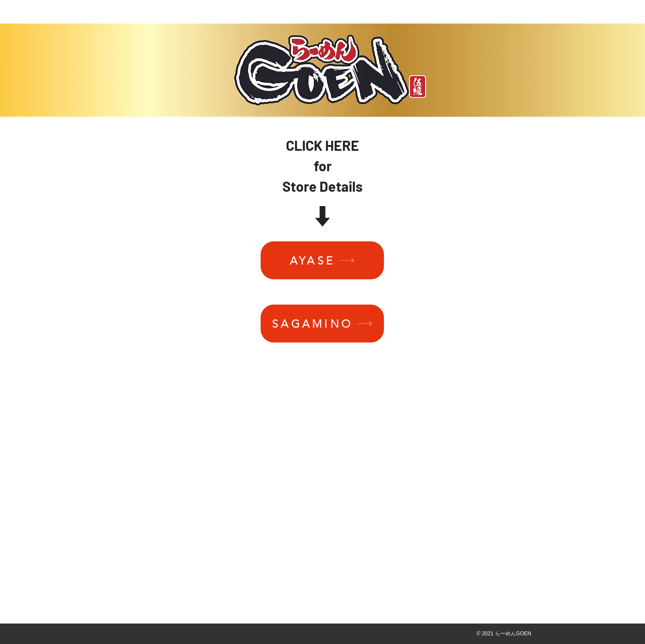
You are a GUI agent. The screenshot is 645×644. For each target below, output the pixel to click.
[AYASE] (322, 260)
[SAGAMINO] (322, 324)
